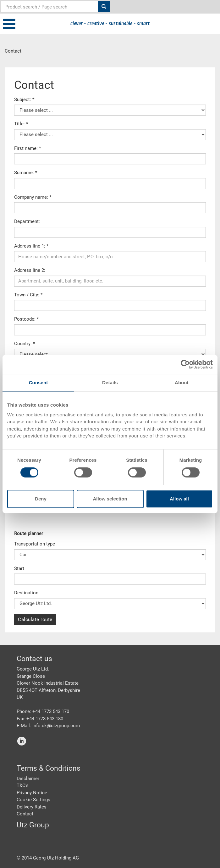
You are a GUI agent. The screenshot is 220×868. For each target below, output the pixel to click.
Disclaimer (28, 779)
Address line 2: (30, 270)
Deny (41, 499)
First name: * (27, 148)
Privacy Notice (32, 793)
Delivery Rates (32, 807)
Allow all (179, 499)
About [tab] (182, 383)
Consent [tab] (38, 383)
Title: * (21, 124)
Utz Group (33, 825)
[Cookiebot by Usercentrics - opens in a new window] (185, 364)
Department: (27, 221)
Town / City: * (28, 295)
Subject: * (24, 100)
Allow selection (110, 499)
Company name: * (33, 197)
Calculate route (35, 620)
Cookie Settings (33, 800)
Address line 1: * (31, 246)
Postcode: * (26, 319)
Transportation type (35, 544)
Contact (25, 814)
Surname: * (26, 173)
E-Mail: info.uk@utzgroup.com (48, 726)
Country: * (25, 344)
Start (19, 568)
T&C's (23, 785)
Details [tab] (110, 383)
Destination (26, 593)
